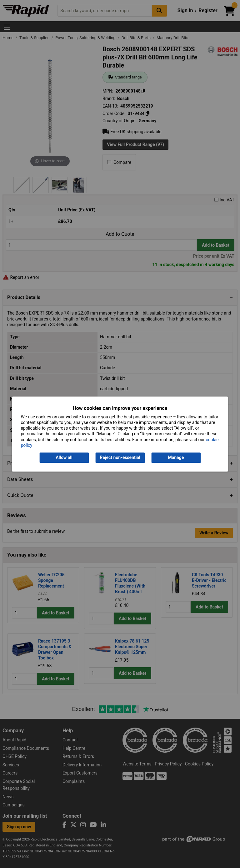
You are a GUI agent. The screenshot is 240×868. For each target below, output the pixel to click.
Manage (176, 457)
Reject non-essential (120, 457)
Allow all (64, 457)
